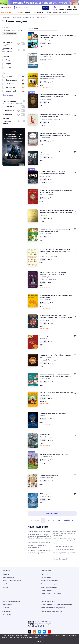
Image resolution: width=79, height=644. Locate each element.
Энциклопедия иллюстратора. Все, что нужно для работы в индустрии (56, 36)
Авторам (44, 574)
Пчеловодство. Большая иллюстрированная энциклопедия (56, 296)
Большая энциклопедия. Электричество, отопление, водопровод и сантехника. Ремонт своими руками (56, 317)
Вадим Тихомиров (46, 300)
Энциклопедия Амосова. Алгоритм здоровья (56, 54)
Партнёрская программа (50, 584)
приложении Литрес (44, 624)
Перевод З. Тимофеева (48, 360)
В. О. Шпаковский (46, 457)
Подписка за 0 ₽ (7, 12)
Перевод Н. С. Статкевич (48, 256)
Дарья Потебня (45, 138)
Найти (45, 8)
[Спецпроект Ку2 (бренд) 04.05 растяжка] (39, 3)
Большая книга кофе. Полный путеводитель (55, 355)
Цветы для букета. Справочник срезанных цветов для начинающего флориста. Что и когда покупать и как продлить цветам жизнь (56, 250)
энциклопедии (10, 34)
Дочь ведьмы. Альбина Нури (63, 546)
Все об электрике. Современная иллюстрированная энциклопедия (52, 75)
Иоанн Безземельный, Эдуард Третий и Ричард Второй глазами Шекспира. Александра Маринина (39, 537)
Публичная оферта (48, 601)
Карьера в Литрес (9, 577)
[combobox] (28, 8)
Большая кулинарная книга (49, 475)
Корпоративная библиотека (51, 594)
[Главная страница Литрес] (6, 8)
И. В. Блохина (44, 395)
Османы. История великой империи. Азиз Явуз (37, 546)
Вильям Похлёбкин (46, 477)
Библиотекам (46, 577)
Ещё (65, 12)
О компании (7, 571)
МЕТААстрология (46, 494)
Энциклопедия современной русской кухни (55, 336)
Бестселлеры (7, 604)
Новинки (28, 12)
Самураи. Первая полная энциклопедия (54, 454)
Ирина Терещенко (46, 496)
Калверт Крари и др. (47, 254)
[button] (69, 520)
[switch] (23, 44)
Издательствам (47, 571)
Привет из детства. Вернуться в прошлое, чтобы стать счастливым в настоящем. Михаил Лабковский (64, 556)
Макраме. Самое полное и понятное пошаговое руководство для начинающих (55, 134)
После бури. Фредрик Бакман (63, 550)
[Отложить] (75, 36)
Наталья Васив (45, 378)
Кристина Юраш (45, 99)
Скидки (48, 12)
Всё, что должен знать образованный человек (56, 393)
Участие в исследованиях (12, 581)
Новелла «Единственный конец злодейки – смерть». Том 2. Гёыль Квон (64, 541)
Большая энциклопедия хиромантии (53, 413)
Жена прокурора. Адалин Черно (39, 542)
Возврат (6, 587)
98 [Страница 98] (59, 520)
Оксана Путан (44, 338)
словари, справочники (12, 30)
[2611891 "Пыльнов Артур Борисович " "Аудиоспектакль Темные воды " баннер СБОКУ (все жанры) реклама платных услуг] (14, 147)
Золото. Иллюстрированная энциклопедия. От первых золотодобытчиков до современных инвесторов (56, 212)
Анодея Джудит (45, 277)
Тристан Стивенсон (46, 358)
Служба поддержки (9, 584)
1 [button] (43, 520)
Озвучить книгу (47, 590)
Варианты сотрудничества (51, 581)
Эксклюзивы (7, 614)
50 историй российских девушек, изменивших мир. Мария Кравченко (39, 553)
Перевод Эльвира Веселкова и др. (52, 119)
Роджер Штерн (45, 215)
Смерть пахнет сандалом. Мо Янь (39, 531)
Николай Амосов (46, 56)
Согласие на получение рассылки (53, 608)
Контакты (6, 574)
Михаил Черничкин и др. (48, 79)
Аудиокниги (7, 611)
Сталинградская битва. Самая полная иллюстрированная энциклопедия (53, 173)
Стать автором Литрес (49, 587)
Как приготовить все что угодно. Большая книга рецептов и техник (55, 116)
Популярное (39, 12)
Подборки (57, 12)
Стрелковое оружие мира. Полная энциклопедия (52, 153)
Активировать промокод (11, 601)
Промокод (19, 12)
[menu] (42, 28)
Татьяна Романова (46, 195)
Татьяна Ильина (45, 233)
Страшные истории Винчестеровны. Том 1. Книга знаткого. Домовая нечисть (55, 96)
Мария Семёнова (46, 437)
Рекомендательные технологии (52, 611)
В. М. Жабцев (44, 320)
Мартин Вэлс (44, 416)
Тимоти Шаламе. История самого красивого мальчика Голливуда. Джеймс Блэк (65, 533)
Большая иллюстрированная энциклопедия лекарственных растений (55, 230)
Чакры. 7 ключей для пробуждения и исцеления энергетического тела (53, 273)
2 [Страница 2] (48, 520)
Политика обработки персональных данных (57, 604)
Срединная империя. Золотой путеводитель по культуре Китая (56, 191)
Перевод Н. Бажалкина (48, 279)
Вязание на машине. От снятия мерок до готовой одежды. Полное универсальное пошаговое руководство (55, 375)
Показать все (8, 95)
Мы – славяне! (45, 434)
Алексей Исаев (45, 176)
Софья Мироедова (46, 40)
